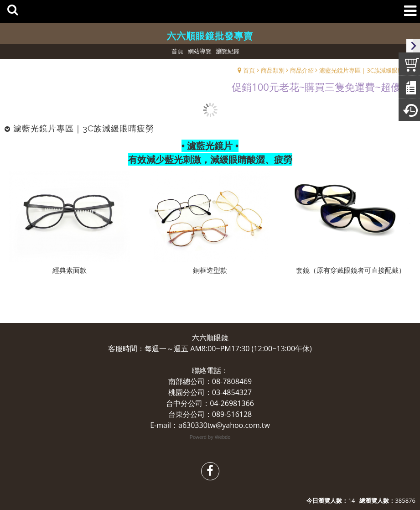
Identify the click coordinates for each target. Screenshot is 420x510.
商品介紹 (302, 70)
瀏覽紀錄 (228, 51)
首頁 (249, 70)
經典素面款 (70, 270)
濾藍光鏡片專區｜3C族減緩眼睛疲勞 (367, 70)
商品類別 (273, 70)
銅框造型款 (210, 270)
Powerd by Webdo (210, 437)
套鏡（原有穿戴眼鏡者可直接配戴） (351, 270)
